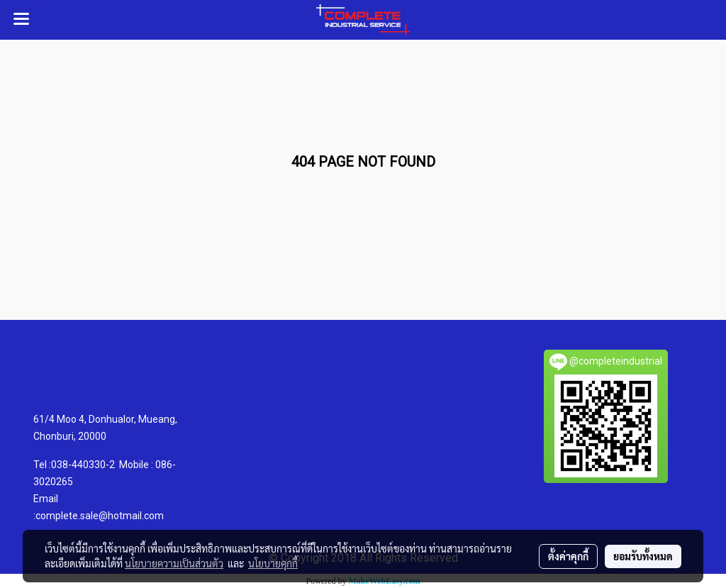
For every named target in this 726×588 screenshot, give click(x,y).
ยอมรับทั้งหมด (643, 556)
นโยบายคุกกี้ (273, 563)
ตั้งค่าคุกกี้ (568, 556)
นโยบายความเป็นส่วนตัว (174, 563)
